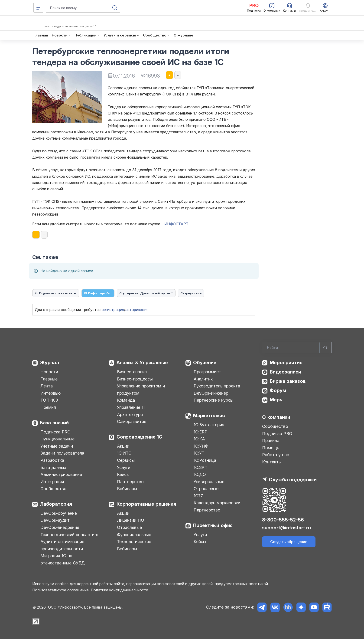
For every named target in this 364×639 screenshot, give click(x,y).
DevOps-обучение (59, 513)
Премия (48, 407)
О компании (276, 417)
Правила (271, 441)
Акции (123, 446)
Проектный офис (213, 525)
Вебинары (127, 489)
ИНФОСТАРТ (176, 224)
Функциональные (57, 439)
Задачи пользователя (62, 453)
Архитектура (130, 415)
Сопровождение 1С (139, 437)
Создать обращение (289, 542)
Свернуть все (191, 293)
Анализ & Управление (142, 363)
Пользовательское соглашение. (61, 590)
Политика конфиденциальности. (120, 590)
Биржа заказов (288, 381)
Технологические (134, 542)
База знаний (54, 423)
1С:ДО (200, 474)
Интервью (50, 393)
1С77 (198, 496)
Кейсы (123, 474)
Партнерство (130, 482)
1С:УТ (199, 453)
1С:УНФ (201, 446)
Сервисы (126, 460)
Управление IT (131, 407)
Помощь (271, 448)
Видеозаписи (285, 372)
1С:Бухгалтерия (209, 425)
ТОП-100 (49, 400)
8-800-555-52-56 (283, 520)
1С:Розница (205, 460)
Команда (126, 400)
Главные (49, 379)
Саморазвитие (132, 421)
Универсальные (209, 482)
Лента (47, 386)
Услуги (124, 467)
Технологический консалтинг (69, 535)
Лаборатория (56, 504)
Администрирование (61, 474)
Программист (207, 372)
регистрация (113, 310)
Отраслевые (129, 527)
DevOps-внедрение (60, 527)
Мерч (276, 400)
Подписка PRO (55, 432)
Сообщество (53, 489)
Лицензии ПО (131, 520)
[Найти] (325, 348)
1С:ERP (200, 432)
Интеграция (52, 482)
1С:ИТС (124, 453)
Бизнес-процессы (135, 379)
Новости (49, 372)
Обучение (205, 363)
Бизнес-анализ (132, 372)
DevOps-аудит (55, 520)
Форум (278, 390)
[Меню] (38, 8)
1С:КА (199, 439)
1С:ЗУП (201, 467)
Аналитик (203, 379)
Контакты (272, 462)
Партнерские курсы (213, 400)
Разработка (52, 460)
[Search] (297, 348)
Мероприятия (286, 363)
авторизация (137, 310)
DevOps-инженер (211, 393)
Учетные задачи (57, 446)
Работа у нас (276, 455)
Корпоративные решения (146, 504)
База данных (53, 467)
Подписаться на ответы (56, 293)
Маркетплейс (209, 416)
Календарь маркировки (217, 503)
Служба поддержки (293, 480)
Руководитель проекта (217, 386)
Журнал (49, 363)
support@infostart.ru (286, 528)
